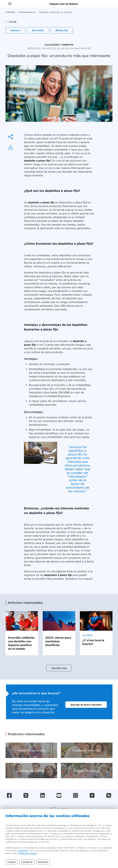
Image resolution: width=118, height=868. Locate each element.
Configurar (23, 850)
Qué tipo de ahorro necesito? (86, 705)
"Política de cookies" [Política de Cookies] (28, 853)
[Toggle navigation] (10, 4)
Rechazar (43, 862)
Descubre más (59, 668)
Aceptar (12, 862)
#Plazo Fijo (62, 30)
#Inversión (38, 30)
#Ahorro (15, 30)
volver (11, 22)
